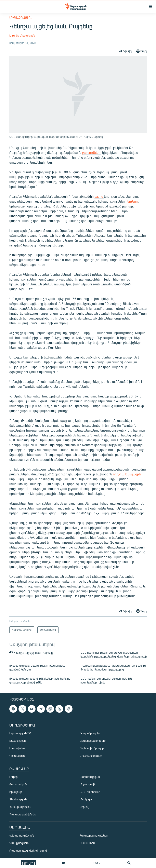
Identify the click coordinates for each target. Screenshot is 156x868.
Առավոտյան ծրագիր (93, 741)
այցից (99, 196)
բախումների (92, 153)
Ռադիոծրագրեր (90, 733)
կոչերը (133, 201)
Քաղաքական (18, 784)
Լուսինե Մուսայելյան (22, 35)
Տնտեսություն (18, 799)
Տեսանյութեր (17, 741)
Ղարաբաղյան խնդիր (23, 815)
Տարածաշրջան (90, 777)
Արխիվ (84, 807)
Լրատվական (18, 748)
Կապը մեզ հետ (19, 843)
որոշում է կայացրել (127, 474)
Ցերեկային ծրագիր (92, 748)
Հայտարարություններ (94, 836)
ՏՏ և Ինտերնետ (90, 792)
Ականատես (87, 843)
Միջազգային (20, 18)
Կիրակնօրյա (17, 756)
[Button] (125, 51)
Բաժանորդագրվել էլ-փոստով (28, 851)
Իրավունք (16, 792)
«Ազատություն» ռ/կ (22, 836)
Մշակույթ (86, 799)
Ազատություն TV (20, 733)
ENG (96, 863)
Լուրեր (13, 777)
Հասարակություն (20, 807)
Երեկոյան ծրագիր (91, 756)
